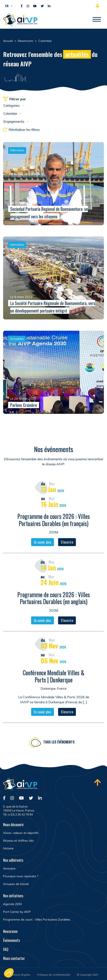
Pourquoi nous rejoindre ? (21, 876)
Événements (11, 940)
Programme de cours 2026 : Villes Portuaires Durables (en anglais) (54, 599)
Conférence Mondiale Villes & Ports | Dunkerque (54, 677)
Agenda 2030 (12, 904)
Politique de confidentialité (54, 975)
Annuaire (9, 868)
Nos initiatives (13, 896)
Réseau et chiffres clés (18, 841)
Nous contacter (14, 958)
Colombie (11, 113)
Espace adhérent (98, 6)
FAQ (6, 949)
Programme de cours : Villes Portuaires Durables (37, 920)
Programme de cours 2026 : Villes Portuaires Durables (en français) (54, 520)
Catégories (12, 105)
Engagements (14, 121)
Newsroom (10, 931)
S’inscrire (67, 543)
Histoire (8, 848)
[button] (8, 6)
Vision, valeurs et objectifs (21, 833)
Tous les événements (59, 743)
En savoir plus (43, 543)
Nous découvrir (13, 824)
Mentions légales (20, 975)
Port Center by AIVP (17, 912)
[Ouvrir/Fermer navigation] (97, 20)
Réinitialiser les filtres (21, 130)
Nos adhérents (13, 860)
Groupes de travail (16, 884)
